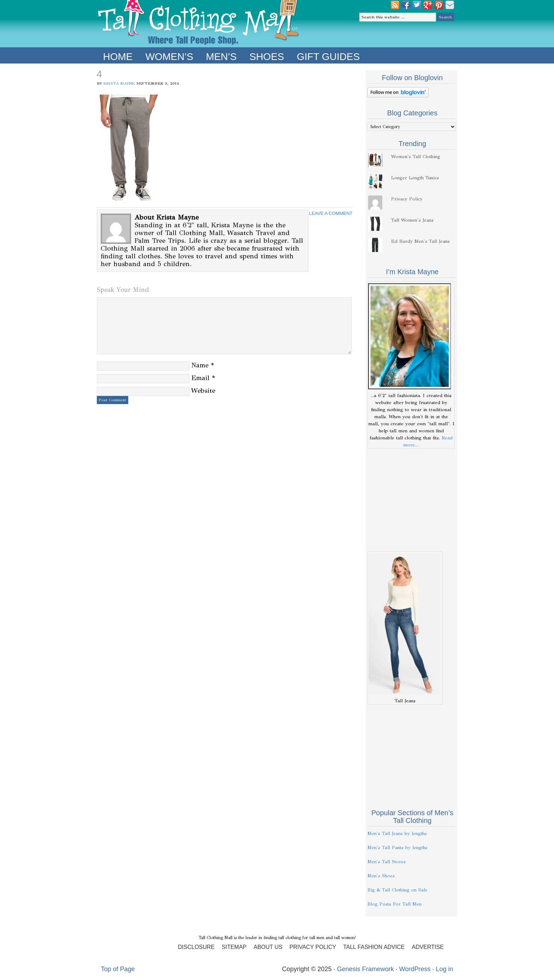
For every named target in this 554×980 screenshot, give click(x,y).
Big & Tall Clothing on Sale (397, 890)
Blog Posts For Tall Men (394, 904)
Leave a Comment (331, 213)
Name (200, 365)
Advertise (428, 947)
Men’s (221, 57)
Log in (444, 969)
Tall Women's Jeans (412, 220)
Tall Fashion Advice (374, 947)
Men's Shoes (381, 876)
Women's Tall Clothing (416, 157)
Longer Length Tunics (415, 178)
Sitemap (234, 947)
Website (203, 390)
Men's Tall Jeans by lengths (397, 834)
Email (200, 378)
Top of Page (118, 969)
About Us (268, 947)
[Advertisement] (412, 500)
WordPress (415, 969)
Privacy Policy (407, 199)
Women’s (169, 57)
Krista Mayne (119, 83)
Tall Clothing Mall (198, 24)
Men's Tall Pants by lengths (397, 848)
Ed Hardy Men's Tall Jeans (420, 241)
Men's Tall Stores (387, 862)
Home (118, 57)
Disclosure (196, 947)
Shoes (267, 57)
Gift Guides (328, 57)
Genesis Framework (366, 969)
